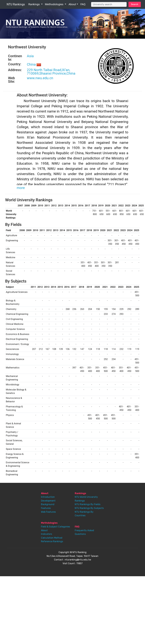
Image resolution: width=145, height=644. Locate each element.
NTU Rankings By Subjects (89, 508)
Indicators (46, 534)
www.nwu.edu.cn (40, 78)
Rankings (34, 4)
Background (48, 504)
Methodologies (54, 4)
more (21, 188)
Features (46, 508)
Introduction (48, 497)
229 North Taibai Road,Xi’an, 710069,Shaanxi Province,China (51, 72)
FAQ (83, 4)
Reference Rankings (52, 541)
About (72, 4)
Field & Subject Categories (55, 527)
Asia (30, 56)
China (34, 64)
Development (48, 501)
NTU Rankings (16, 4)
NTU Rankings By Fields (88, 504)
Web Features (48, 512)
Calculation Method (52, 538)
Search (135, 4)
